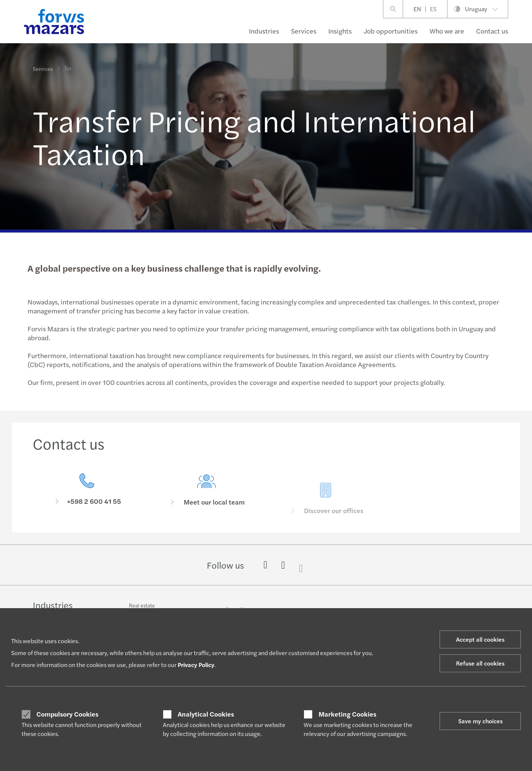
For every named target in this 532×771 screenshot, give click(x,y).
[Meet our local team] (207, 502)
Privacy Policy (196, 665)
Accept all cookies (480, 639)
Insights (340, 31)
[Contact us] (87, 491)
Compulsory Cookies (67, 714)
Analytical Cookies (206, 714)
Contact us (492, 31)
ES (433, 9)
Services (304, 31)
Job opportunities (391, 31)
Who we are (447, 31)
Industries (264, 31)
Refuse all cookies (480, 663)
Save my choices (480, 721)
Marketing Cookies (347, 714)
